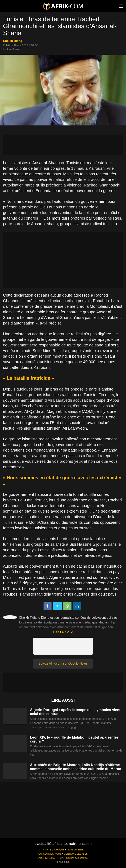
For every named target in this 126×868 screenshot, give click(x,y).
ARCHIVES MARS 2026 (51, 858)
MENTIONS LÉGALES (76, 854)
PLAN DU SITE (75, 850)
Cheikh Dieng (13, 41)
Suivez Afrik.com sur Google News (63, 663)
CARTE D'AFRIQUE (54, 850)
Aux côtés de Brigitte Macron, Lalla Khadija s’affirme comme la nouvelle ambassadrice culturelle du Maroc (75, 767)
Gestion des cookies (77, 858)
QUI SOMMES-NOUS (50, 854)
